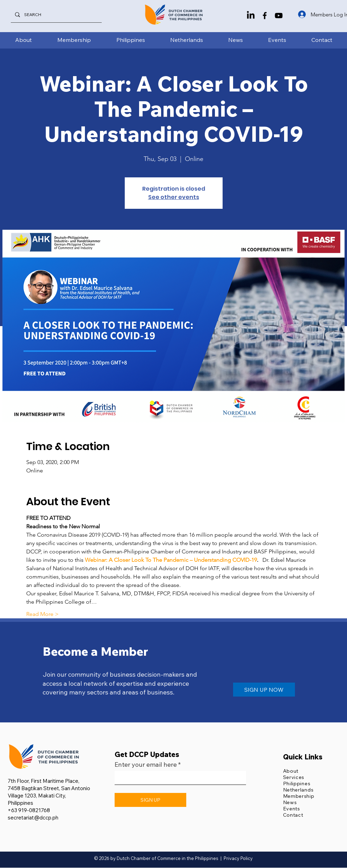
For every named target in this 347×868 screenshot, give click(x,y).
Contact (293, 815)
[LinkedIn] (251, 16)
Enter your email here (146, 765)
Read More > (42, 614)
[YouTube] (279, 16)
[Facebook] (265, 16)
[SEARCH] (56, 15)
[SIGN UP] (150, 800)
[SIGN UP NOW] (264, 690)
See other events (174, 197)
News (290, 802)
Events (292, 809)
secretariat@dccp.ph (33, 818)
